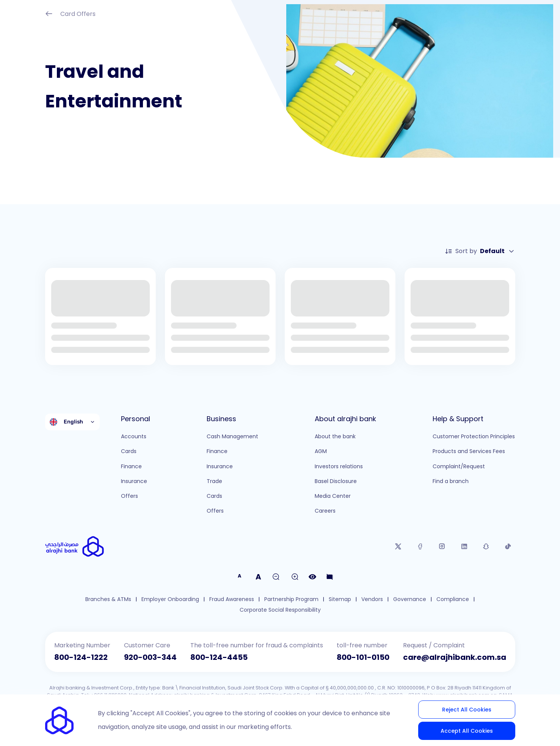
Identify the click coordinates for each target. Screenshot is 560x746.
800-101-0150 (363, 657)
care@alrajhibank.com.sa (455, 657)
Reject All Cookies (467, 710)
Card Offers (70, 15)
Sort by (480, 251)
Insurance (134, 481)
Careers (325, 511)
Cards (129, 451)
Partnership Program (291, 599)
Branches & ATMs (108, 599)
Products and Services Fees (469, 451)
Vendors (372, 599)
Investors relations (339, 466)
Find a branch (451, 481)
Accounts (134, 436)
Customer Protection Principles (474, 436)
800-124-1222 (81, 657)
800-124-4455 (219, 657)
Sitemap (340, 599)
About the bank (335, 436)
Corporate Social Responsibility (280, 610)
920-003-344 (150, 657)
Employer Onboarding (170, 599)
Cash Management (232, 436)
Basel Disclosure (336, 481)
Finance (131, 466)
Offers (129, 496)
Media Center (333, 496)
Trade (214, 481)
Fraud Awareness (232, 599)
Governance (410, 599)
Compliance (453, 599)
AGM (321, 451)
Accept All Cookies (467, 731)
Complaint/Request (459, 466)
